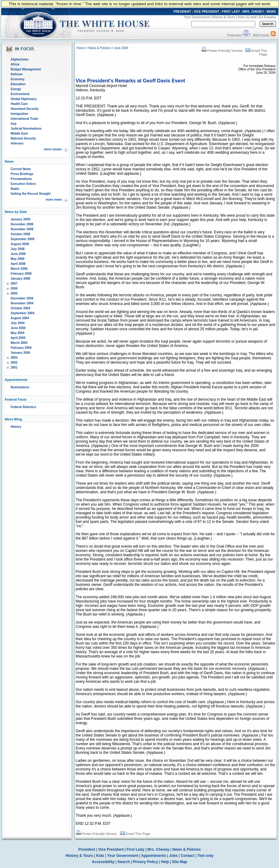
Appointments (154, 856)
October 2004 (21, 308)
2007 (14, 284)
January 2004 (21, 353)
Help (165, 862)
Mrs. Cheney (158, 849)
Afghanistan (20, 59)
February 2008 (21, 274)
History (16, 427)
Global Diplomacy (24, 99)
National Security (23, 138)
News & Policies (99, 48)
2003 (14, 358)
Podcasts (234, 35)
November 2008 (22, 229)
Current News (21, 169)
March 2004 (19, 343)
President (87, 849)
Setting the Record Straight (31, 194)
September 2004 (23, 313)
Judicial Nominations (26, 129)
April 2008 (18, 264)
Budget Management (26, 69)
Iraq (14, 124)
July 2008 (18, 249)
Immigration (20, 114)
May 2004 (18, 333)
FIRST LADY (231, 12)
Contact (188, 856)
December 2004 (22, 298)
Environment (20, 94)
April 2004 (18, 338)
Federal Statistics (24, 407)
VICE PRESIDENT (206, 12)
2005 (14, 293)
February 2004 (21, 348)
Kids (241, 17)
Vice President (111, 849)
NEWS (271, 12)
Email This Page (135, 834)
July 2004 (18, 323)
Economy (18, 79)
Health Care (19, 104)
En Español (267, 17)
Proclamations (21, 179)
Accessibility (103, 862)
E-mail (252, 17)
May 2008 (18, 259)
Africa (15, 64)
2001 (14, 367)
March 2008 (19, 269)
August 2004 (20, 318)
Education (18, 84)
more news (54, 200)
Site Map (180, 862)
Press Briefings (22, 174)
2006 (14, 288)
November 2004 (22, 303)
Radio (15, 189)
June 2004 (18, 328)
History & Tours (224, 17)
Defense (17, 74)
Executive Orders (23, 184)
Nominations (20, 387)
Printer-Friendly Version (222, 51)
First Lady (135, 849)
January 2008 (21, 279)
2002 (14, 363)
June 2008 (18, 254)
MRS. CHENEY (253, 12)
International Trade (25, 119)
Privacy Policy (145, 862)
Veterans (17, 143)
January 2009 (21, 219)
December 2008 (22, 224)
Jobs (173, 856)
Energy (16, 89)
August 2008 (20, 244)
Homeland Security (25, 109)
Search (124, 862)
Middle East (19, 134)
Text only (205, 856)
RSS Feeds (261, 35)
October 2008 (21, 234)
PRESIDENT (182, 12)
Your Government (197, 17)
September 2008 (23, 239)
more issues (53, 149)
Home (81, 48)
